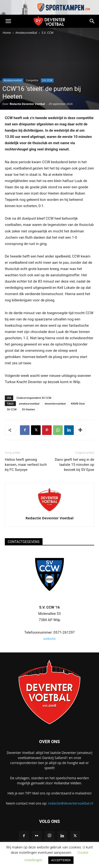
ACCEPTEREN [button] (61, 860)
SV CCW (12, 409)
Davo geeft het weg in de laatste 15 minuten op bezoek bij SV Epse (74, 465)
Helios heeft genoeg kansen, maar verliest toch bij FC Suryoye (26, 465)
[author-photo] (49, 511)
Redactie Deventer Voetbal (27, 104)
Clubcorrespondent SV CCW (34, 398)
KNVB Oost (78, 403)
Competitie (32, 80)
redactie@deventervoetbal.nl (71, 803)
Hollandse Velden (68, 783)
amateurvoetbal (29, 403)
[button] (8, 21)
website (49, 639)
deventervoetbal (55, 403)
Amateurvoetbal (26, 33)
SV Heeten (28, 409)
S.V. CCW (47, 33)
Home (7, 33)
